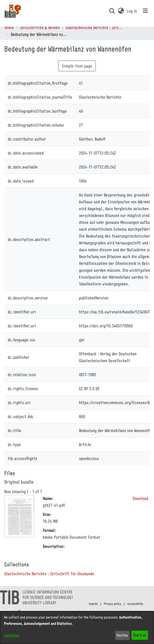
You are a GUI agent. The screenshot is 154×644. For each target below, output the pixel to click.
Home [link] (9, 27)
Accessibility (135, 604)
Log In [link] (132, 11)
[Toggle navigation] (145, 11)
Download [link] (140, 498)
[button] (112, 11)
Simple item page (77, 66)
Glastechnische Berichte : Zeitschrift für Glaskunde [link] (94, 27)
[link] (49, 574)
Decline (122, 635)
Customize (12, 635)
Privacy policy (113, 604)
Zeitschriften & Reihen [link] (40, 27)
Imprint (93, 604)
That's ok (140, 635)
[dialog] (77, 628)
